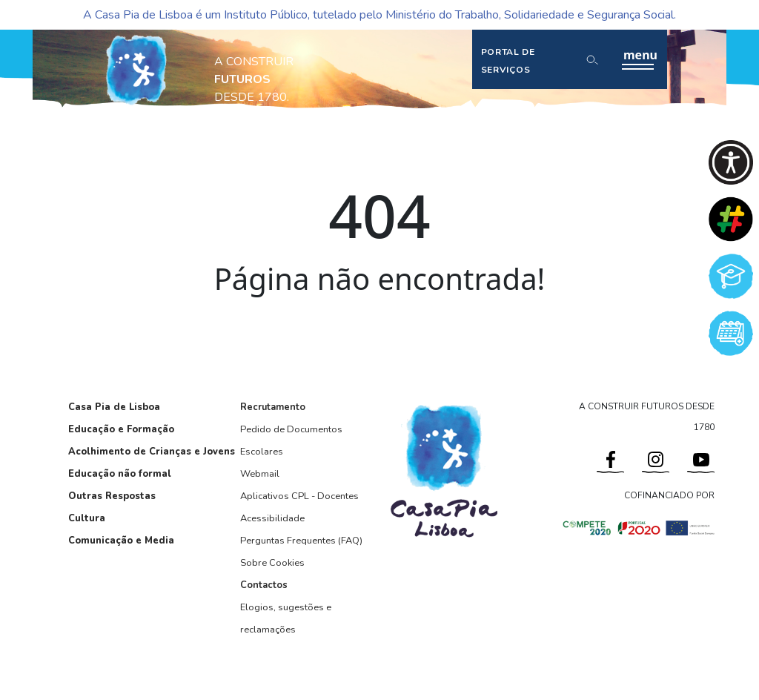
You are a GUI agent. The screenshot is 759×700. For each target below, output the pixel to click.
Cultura (87, 518)
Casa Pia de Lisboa (114, 407)
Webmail (260, 474)
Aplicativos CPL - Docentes (299, 496)
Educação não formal (120, 474)
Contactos (264, 585)
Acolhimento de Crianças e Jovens (152, 452)
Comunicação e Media (121, 541)
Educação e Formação (121, 429)
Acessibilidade (272, 518)
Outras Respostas (112, 496)
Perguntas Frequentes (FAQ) (301, 541)
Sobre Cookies (272, 563)
